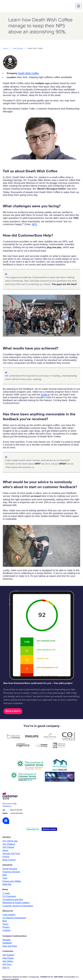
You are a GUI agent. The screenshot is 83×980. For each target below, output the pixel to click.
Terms (5, 924)
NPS (34, 224)
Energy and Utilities (12, 881)
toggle (79, 6)
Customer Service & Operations (18, 906)
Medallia (7, 940)
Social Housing (10, 869)
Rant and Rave (10, 946)
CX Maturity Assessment (14, 918)
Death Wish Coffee (28, 73)
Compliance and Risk (13, 900)
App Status (8, 962)
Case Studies (18, 49)
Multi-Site (7, 885)
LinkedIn (6, 821)
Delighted (7, 943)
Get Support (8, 955)
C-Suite (6, 893)
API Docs (7, 965)
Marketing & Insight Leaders (16, 903)
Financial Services (11, 872)
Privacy (6, 927)
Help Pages (8, 958)
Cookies (6, 931)
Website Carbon (49, 829)
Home (5, 49)
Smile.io (45, 395)
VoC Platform (9, 844)
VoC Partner (8, 847)
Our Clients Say (10, 841)
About (5, 851)
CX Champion (9, 897)
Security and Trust (11, 854)
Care (5, 878)
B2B (5, 875)
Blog (5, 921)
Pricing (6, 857)
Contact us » (7, 806)
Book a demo (13, 711)
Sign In (6, 968)
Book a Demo (9, 860)
